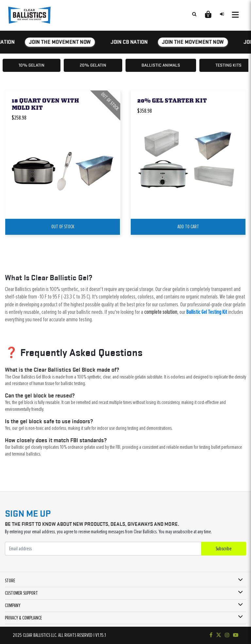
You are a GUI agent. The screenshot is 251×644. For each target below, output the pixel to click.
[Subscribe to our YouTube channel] (236, 635)
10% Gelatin (32, 65)
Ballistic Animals (161, 65)
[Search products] (194, 14)
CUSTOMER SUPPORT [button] (21, 593)
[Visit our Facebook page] (211, 635)
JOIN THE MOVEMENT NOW (60, 42)
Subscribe (224, 549)
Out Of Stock (63, 227)
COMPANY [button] (13, 605)
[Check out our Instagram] (227, 635)
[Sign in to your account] (222, 14)
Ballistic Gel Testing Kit (207, 312)
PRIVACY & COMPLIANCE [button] (23, 618)
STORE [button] (10, 581)
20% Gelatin (93, 65)
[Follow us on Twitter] (219, 635)
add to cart (188, 227)
